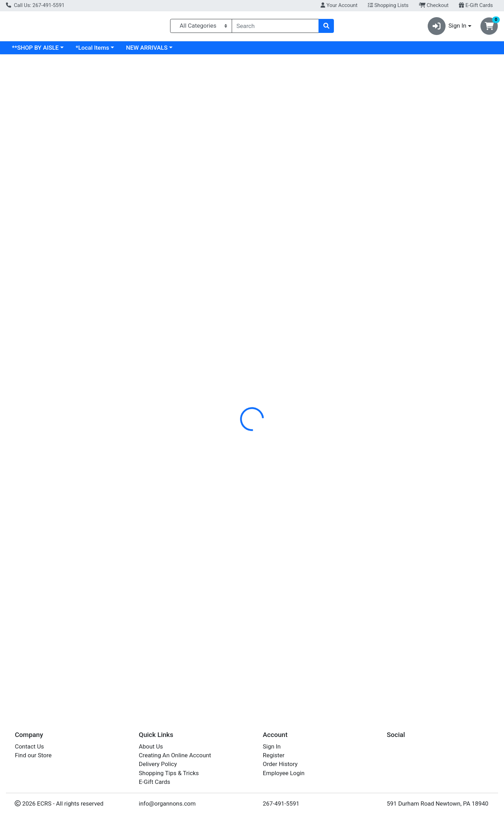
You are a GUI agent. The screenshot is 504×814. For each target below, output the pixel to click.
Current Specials (34, 50)
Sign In (272, 746)
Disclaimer (263, 152)
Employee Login (284, 773)
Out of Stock (428, 112)
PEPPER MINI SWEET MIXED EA (261, 621)
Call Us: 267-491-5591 (35, 5)
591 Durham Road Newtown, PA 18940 (437, 803)
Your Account (339, 5)
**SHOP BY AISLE (96, 50)
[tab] (230, 152)
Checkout (434, 5)
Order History (280, 764)
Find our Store (33, 755)
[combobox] (275, 27)
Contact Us (29, 746)
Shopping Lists (388, 5)
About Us (151, 746)
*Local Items (153, 50)
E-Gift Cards (476, 5)
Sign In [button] (447, 27)
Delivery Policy (158, 764)
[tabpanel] (357, 187)
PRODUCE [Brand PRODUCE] (296, 180)
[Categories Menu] (201, 27)
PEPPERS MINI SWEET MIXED (258, 248)
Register (274, 755)
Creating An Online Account (175, 755)
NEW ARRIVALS (207, 50)
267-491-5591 (281, 803)
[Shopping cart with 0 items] (489, 27)
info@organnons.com (167, 803)
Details (230, 152)
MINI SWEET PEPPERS (248, 683)
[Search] (275, 27)
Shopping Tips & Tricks (169, 773)
